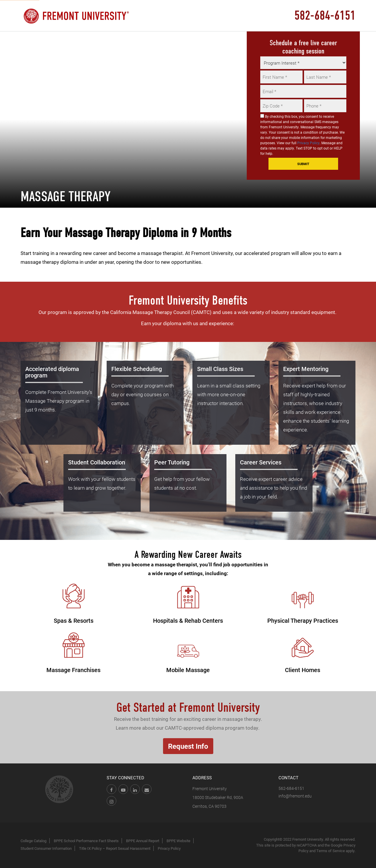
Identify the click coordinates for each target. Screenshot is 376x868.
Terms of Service (331, 851)
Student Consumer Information (46, 848)
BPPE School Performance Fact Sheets (86, 841)
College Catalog (33, 841)
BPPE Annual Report (143, 841)
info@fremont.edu (295, 796)
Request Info (188, 746)
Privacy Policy (308, 143)
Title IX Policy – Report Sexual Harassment (115, 848)
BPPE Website (178, 841)
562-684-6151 (291, 788)
